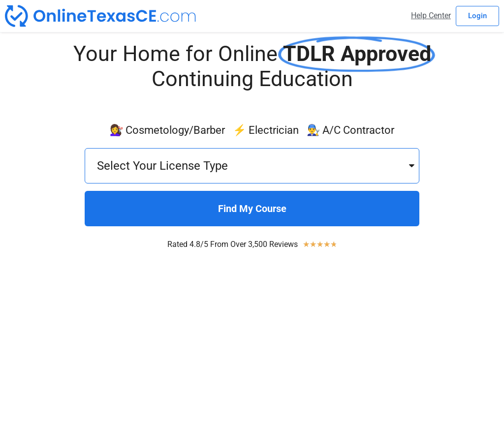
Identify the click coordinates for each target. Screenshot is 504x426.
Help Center (431, 15)
